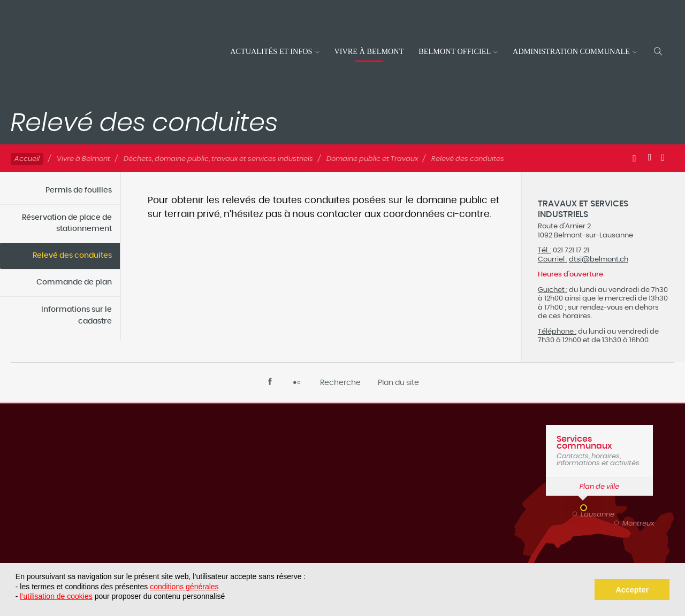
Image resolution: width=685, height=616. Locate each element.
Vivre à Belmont (369, 51)
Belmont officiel (455, 51)
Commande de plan (74, 282)
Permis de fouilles (79, 190)
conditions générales (184, 587)
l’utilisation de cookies (56, 596)
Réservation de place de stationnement (67, 224)
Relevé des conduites (72, 256)
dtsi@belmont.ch (599, 259)
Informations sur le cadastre (77, 315)
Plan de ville (599, 487)
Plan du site (398, 383)
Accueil (27, 159)
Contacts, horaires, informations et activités (599, 451)
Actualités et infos (271, 51)
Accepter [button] (632, 590)
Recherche (340, 383)
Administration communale (571, 51)
